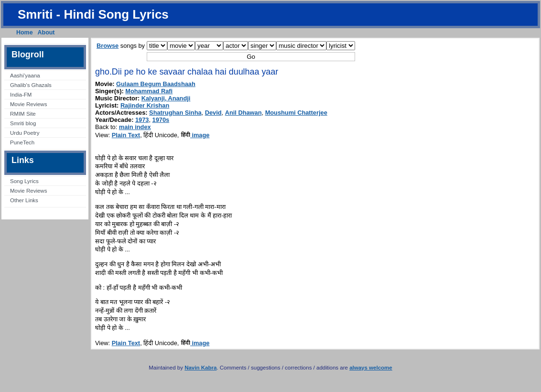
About (46, 33)
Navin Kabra (200, 368)
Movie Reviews (28, 104)
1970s (161, 120)
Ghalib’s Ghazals (31, 85)
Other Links (24, 200)
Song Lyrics (24, 181)
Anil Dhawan (243, 113)
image (195, 135)
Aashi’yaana (25, 76)
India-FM (21, 95)
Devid (213, 113)
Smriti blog (23, 123)
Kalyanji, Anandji (166, 98)
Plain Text (126, 135)
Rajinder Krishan (145, 105)
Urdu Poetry (25, 133)
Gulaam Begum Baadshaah (156, 84)
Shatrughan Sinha (175, 113)
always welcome (371, 368)
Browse (108, 46)
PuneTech (22, 142)
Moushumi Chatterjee (296, 113)
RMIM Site (23, 114)
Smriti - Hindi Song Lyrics (93, 14)
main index (135, 127)
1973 (142, 120)
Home (25, 33)
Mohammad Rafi (149, 91)
